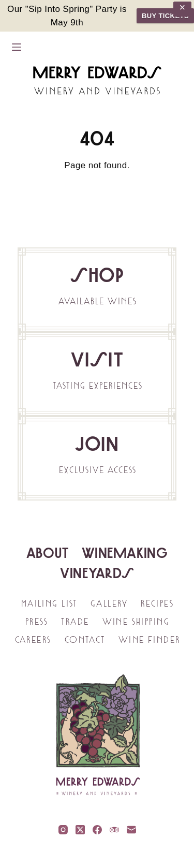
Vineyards (97, 573)
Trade (74, 622)
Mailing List (49, 604)
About (48, 553)
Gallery (109, 604)
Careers (33, 640)
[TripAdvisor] (114, 830)
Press (36, 622)
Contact (85, 640)
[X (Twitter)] (80, 830)
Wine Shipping (136, 622)
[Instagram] (63, 830)
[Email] (131, 830)
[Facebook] (97, 830)
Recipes (157, 604)
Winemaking (125, 553)
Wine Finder (149, 640)
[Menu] (17, 47)
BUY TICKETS (165, 16)
